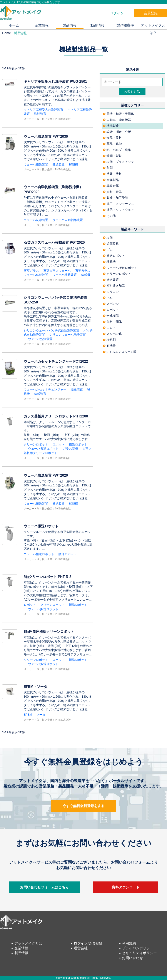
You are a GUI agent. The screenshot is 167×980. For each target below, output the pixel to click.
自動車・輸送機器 (117, 120)
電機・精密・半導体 (118, 114)
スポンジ (111, 304)
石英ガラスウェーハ (57, 271)
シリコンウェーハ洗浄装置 (68, 335)
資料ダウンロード (126, 887)
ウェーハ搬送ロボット (43, 449)
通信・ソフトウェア (118, 210)
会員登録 (151, 13)
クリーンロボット (36, 444)
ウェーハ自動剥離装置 (68, 220)
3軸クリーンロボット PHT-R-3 (48, 577)
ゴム (108, 250)
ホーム (14, 25)
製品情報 (70, 25)
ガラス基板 (70, 449)
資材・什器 (112, 192)
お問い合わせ (132, 958)
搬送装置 (58, 164)
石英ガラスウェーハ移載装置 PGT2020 (54, 242)
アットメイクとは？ (153, 26)
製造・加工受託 (115, 198)
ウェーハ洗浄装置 (36, 220)
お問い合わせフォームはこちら (44, 887)
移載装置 (40, 394)
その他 (109, 216)
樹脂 (108, 238)
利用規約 (129, 943)
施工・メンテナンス (118, 204)
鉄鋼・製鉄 (112, 156)
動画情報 (97, 25)
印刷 (108, 168)
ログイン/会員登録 (88, 943)
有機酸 (109, 346)
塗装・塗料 (112, 174)
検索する (132, 92)
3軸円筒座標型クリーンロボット (49, 632)
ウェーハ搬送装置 (36, 164)
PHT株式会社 (63, 119)
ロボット (58, 444)
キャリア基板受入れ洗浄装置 (43, 110)
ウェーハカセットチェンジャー (45, 389)
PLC (108, 298)
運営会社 (81, 948)
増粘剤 (109, 340)
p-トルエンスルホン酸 (120, 352)
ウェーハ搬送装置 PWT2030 (46, 137)
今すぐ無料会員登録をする (83, 806)
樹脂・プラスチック (118, 162)
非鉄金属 (111, 186)
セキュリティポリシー (139, 953)
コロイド (111, 328)
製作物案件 (125, 25)
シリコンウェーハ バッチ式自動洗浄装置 (52, 330)
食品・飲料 (112, 138)
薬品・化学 (112, 144)
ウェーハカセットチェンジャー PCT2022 (56, 361)
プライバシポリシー (138, 948)
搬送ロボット (78, 444)
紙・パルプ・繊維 (117, 150)
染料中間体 (112, 322)
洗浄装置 (40, 114)
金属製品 (111, 180)
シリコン (111, 292)
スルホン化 (112, 334)
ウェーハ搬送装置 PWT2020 (46, 475)
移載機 (73, 164)
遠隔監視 (111, 244)
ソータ (41, 715)
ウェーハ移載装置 (65, 275)
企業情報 (42, 25)
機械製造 (111, 126)
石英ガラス (31, 271)
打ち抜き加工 (114, 286)
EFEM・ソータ (35, 687)
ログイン (117, 13)
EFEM (28, 715)
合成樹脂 (111, 316)
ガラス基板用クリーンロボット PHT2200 (56, 416)
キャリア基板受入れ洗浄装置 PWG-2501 (55, 81)
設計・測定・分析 (117, 132)
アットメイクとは (28, 943)
